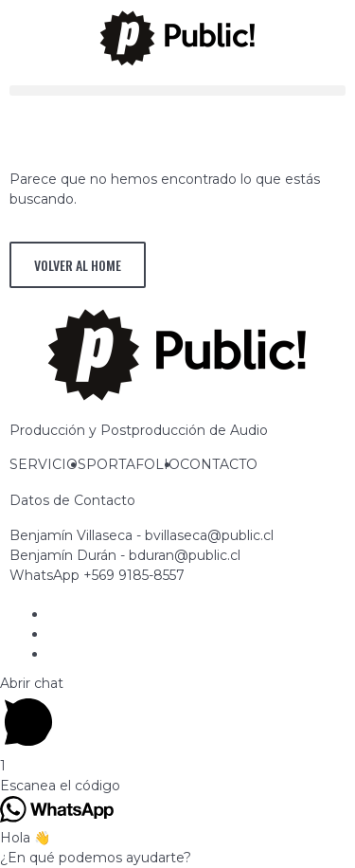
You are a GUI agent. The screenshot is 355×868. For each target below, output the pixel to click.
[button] (177, 90)
